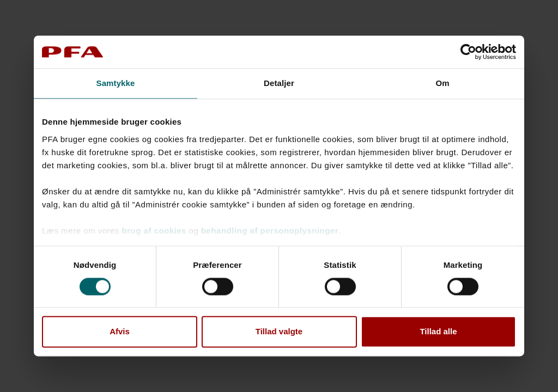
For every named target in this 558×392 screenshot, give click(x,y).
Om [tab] (442, 83)
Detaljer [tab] (279, 83)
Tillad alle (438, 332)
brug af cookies (154, 231)
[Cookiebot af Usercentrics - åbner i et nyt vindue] (468, 52)
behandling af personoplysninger (270, 231)
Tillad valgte (279, 332)
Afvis (120, 332)
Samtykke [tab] (116, 83)
